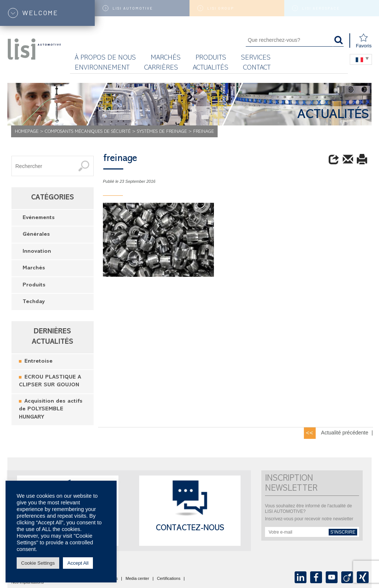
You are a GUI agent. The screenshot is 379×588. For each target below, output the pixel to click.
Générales (36, 235)
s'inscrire (343, 532)
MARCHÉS (166, 58)
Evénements (39, 218)
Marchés (34, 268)
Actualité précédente (345, 433)
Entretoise (38, 362)
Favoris (364, 41)
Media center (137, 579)
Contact (257, 68)
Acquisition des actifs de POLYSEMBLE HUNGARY (51, 410)
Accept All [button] (78, 563)
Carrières (161, 68)
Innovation (37, 252)
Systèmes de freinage (162, 132)
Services (256, 58)
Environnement (102, 68)
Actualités (211, 68)
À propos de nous (105, 58)
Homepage (27, 132)
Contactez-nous (190, 529)
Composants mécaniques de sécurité (88, 132)
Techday (34, 302)
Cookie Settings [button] (38, 563)
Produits (211, 58)
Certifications (169, 579)
